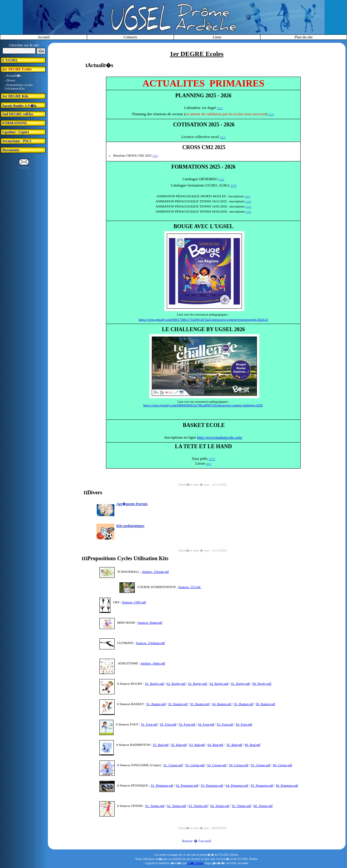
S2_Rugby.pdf (176, 684)
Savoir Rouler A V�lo (19, 106)
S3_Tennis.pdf (198, 806)
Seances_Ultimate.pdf (150, 643)
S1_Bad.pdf (160, 745)
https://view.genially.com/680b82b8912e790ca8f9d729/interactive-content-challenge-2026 (203, 405)
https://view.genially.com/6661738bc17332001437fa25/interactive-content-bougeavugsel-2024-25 (203, 319)
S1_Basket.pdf (156, 704)
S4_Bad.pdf (215, 745)
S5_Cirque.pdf (260, 765)
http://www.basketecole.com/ (220, 437)
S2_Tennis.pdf (177, 806)
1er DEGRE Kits (15, 96)
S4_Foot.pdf (206, 724)
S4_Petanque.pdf (237, 785)
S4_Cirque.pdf (239, 765)
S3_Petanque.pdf (212, 785)
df (199, 587)
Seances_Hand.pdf (150, 622)
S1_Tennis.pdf (155, 806)
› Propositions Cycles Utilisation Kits (19, 87)
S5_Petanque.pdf (262, 785)
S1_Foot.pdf (149, 724)
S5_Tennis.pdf (241, 806)
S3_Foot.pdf (187, 724)
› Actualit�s (13, 75)
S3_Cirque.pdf (217, 765)
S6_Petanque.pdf (287, 785)
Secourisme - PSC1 (17, 141)
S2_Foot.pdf (168, 724)
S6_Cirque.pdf (282, 765)
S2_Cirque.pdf (195, 765)
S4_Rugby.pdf (219, 684)
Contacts (130, 37)
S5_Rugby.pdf (240, 684)
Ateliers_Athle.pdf (153, 663)
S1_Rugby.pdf (154, 684)
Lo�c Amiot (195, 863)
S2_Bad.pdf (179, 745)
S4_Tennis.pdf (220, 806)
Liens (217, 37)
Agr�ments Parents (132, 504)
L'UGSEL (10, 60)
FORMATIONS (15, 123)
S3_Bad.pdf (197, 745)
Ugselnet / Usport (16, 132)
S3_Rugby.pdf (197, 684)
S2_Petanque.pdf (187, 785)
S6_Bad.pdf (252, 745)
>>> (220, 108)
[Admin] (24, 168)
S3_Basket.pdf (200, 704)
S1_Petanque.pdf (162, 785)
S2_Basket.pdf (178, 704)
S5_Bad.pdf (234, 745)
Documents (11, 150)
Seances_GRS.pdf (134, 602)
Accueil (43, 37)
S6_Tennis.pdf (263, 806)
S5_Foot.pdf (225, 724)
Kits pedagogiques (130, 526)
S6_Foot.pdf (244, 724)
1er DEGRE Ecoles (17, 69)
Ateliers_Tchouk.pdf (155, 572)
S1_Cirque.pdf (173, 765)
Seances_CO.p (188, 587)
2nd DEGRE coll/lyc (18, 114)
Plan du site (304, 37)
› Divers (10, 80)
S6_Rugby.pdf (262, 684)
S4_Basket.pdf (222, 704)
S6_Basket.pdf (265, 704)
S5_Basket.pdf (243, 704)
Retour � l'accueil (197, 841)
